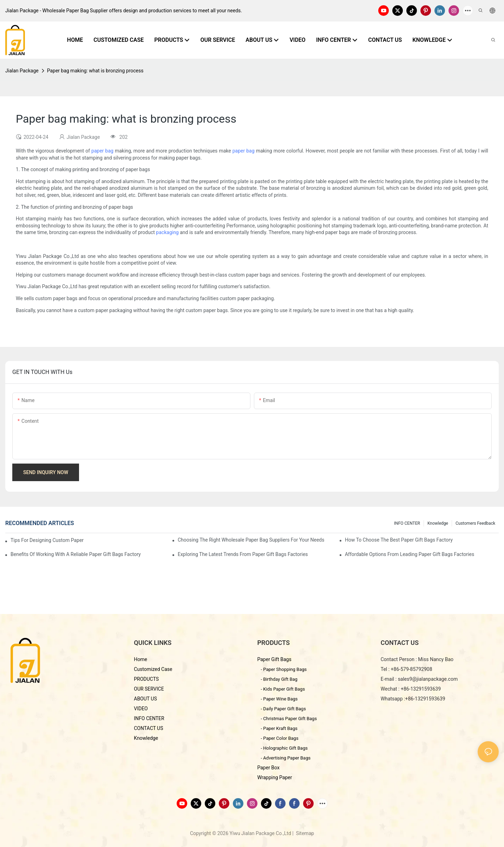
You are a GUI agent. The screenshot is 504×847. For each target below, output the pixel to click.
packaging (167, 232)
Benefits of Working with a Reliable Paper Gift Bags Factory (76, 554)
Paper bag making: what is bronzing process (95, 71)
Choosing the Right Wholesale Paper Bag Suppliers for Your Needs (251, 540)
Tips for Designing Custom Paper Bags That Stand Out (48, 540)
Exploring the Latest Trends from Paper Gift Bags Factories (243, 554)
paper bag (102, 151)
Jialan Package (22, 71)
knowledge (438, 523)
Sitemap (304, 833)
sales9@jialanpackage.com (428, 679)
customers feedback (475, 523)
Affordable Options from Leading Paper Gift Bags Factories (410, 554)
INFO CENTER (407, 523)
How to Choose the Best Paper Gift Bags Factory (399, 540)
